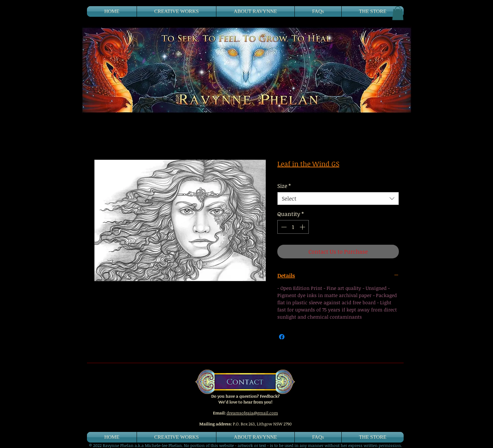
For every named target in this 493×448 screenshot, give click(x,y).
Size (284, 186)
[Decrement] (283, 227)
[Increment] (303, 227)
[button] (398, 13)
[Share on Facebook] (282, 337)
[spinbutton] (293, 227)
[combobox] (338, 199)
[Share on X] (295, 337)
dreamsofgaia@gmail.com (252, 413)
